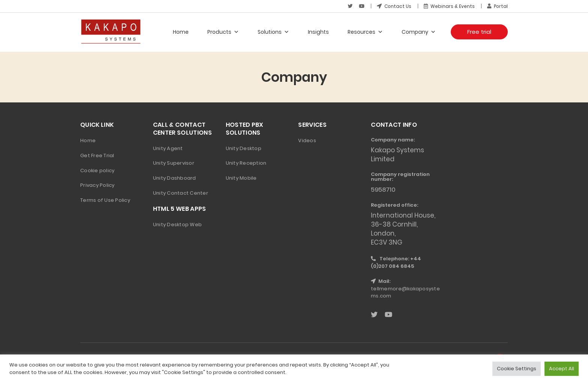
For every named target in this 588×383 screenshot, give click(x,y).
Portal (497, 6)
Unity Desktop (244, 148)
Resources (365, 32)
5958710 (384, 189)
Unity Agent (168, 148)
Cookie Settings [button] (517, 369)
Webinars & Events (449, 6)
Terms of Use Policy (105, 200)
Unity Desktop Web (177, 225)
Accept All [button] (562, 369)
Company (419, 32)
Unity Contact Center (181, 193)
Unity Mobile (241, 178)
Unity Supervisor (174, 163)
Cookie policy (97, 170)
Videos (307, 140)
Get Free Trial (97, 155)
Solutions (273, 32)
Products (223, 32)
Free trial (479, 32)
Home (181, 32)
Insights (318, 32)
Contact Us (394, 6)
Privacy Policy (97, 185)
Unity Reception (246, 163)
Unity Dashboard (175, 178)
